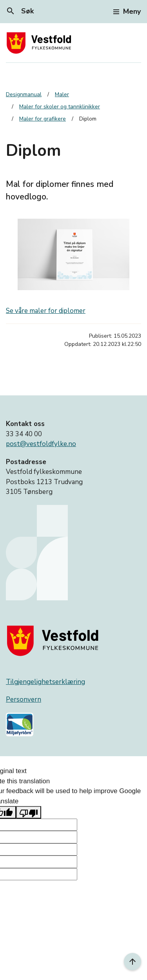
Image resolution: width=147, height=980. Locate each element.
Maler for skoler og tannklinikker (60, 107)
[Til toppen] (132, 962)
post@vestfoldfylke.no (41, 444)
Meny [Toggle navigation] (127, 11)
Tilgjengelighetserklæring (45, 682)
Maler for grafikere (43, 119)
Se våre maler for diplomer (46, 311)
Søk (20, 11)
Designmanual (24, 94)
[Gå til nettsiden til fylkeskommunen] (54, 641)
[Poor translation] (29, 812)
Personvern (24, 699)
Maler (62, 94)
